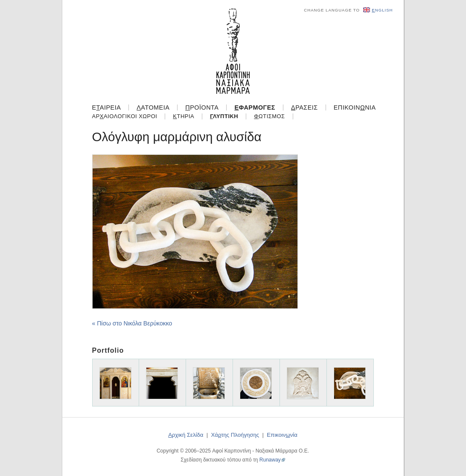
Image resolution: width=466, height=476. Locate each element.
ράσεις (304, 107)
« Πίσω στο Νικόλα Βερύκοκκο (132, 323)
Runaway (270, 460)
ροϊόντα (202, 107)
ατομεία (153, 107)
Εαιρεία (107, 107)
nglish (378, 10)
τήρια (183, 116)
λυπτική (224, 116)
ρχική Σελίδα (186, 435)
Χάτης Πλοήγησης (235, 435)
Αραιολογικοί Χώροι (125, 116)
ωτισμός (269, 116)
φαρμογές (255, 107)
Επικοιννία (355, 107)
